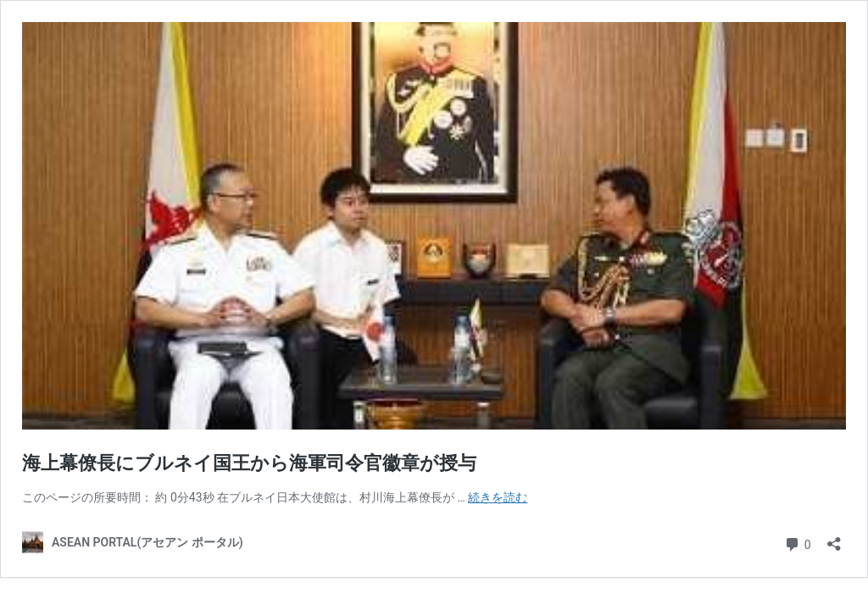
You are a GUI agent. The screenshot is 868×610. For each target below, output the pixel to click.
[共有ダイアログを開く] (834, 538)
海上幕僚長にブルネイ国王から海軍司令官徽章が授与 (249, 463)
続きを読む (498, 497)
